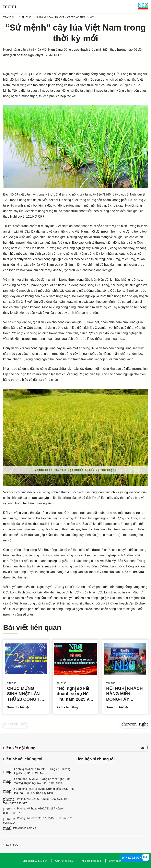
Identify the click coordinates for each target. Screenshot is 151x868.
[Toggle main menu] (10, 6)
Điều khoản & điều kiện (35, 861)
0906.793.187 (47, 808)
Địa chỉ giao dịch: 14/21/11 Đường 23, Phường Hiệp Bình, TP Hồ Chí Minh (37, 771)
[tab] (75, 748)
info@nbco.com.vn (20, 828)
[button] (15, 724)
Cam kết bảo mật (64, 861)
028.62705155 (46, 818)
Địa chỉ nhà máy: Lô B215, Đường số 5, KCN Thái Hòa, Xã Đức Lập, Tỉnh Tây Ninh (39, 791)
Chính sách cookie (119, 861)
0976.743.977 (60, 799)
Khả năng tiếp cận (91, 861)
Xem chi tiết (18, 707)
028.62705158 (41, 799)
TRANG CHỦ (10, 17)
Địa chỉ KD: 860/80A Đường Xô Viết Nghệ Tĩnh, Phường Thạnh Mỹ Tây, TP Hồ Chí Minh (37, 781)
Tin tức (26, 17)
